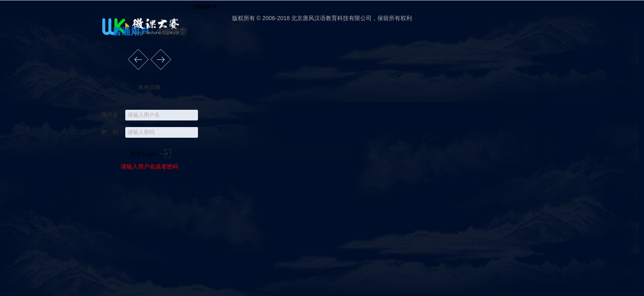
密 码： (113, 132)
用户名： (113, 115)
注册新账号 (203, 7)
